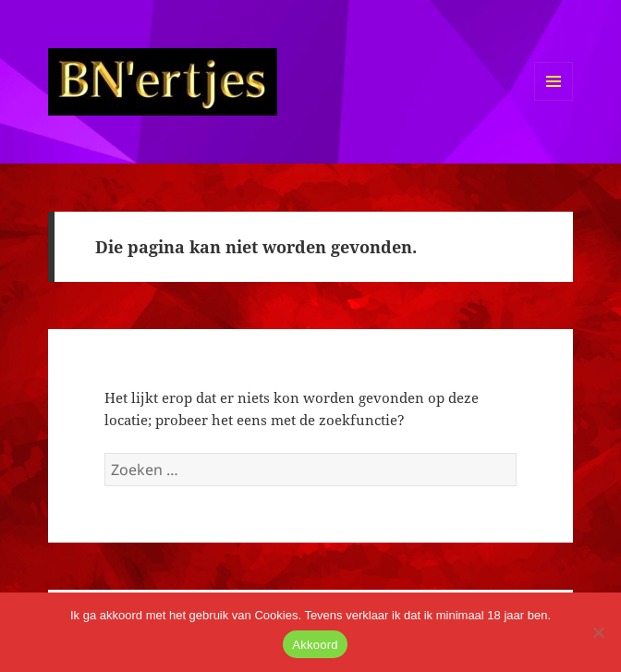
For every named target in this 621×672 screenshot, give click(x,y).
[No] (598, 632)
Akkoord (315, 645)
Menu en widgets (554, 100)
